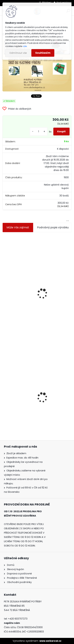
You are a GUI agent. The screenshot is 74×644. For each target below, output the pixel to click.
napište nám (12, 623)
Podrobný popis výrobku (53, 227)
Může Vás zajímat (18, 227)
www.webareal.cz (50, 641)
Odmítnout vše (18, 53)
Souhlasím (43, 53)
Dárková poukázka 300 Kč (21, 406)
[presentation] (4, 286)
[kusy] (39, 132)
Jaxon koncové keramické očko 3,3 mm (30, 260)
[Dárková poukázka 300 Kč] (37, 65)
